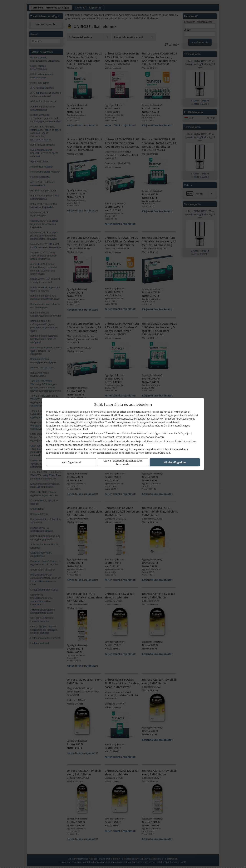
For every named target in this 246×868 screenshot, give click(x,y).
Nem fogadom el (71, 462)
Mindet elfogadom (175, 462)
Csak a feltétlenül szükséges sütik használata (123, 462)
